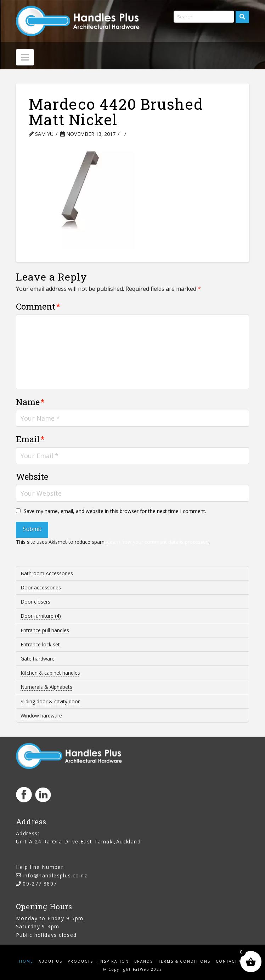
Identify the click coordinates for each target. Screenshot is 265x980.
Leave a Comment (156, 134)
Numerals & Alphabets (46, 687)
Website (32, 477)
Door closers (35, 602)
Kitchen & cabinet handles (50, 673)
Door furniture (41, 616)
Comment (38, 306)
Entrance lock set (40, 644)
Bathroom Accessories (47, 573)
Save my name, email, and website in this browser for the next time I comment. (115, 511)
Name (30, 402)
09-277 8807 (40, 884)
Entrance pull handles (45, 630)
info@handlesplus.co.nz (55, 875)
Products (80, 961)
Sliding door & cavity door (50, 701)
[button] (25, 57)
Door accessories (41, 587)
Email (30, 439)
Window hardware (41, 716)
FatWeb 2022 (148, 969)
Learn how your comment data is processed (158, 542)
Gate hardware (38, 659)
